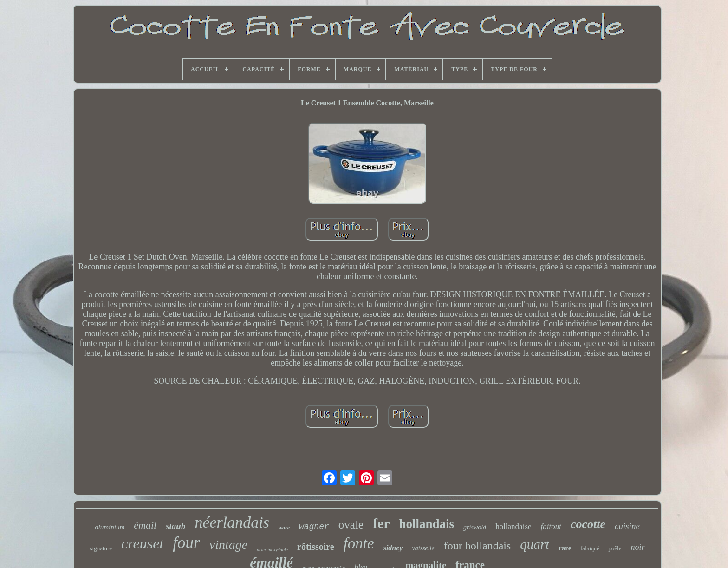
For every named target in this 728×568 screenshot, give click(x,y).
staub (175, 526)
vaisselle (423, 548)
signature (101, 548)
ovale (351, 525)
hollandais (427, 524)
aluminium (110, 527)
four (186, 543)
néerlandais (232, 522)
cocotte (588, 524)
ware (284, 528)
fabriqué (590, 548)
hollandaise (513, 526)
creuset (142, 543)
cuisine (627, 526)
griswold (475, 527)
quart (535, 544)
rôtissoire (316, 547)
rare (565, 548)
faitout (551, 526)
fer (381, 523)
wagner (314, 527)
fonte (359, 543)
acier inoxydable (272, 550)
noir (637, 547)
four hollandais (478, 546)
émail (145, 525)
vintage (228, 545)
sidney (393, 548)
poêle (615, 548)
